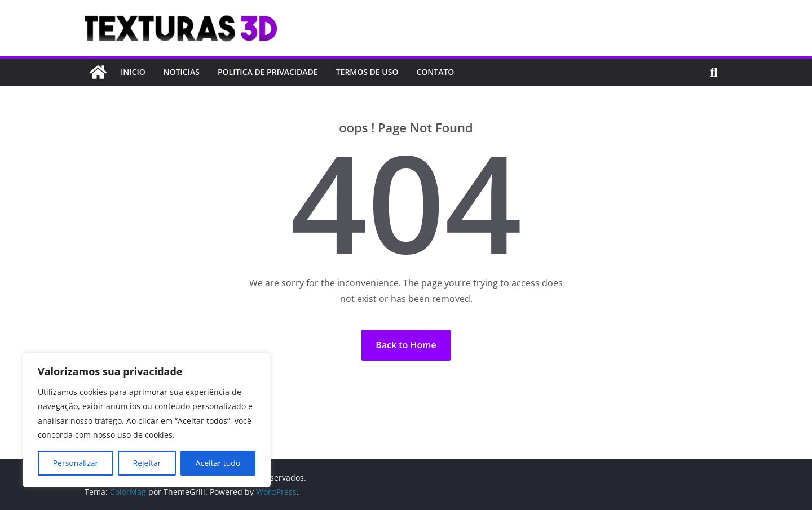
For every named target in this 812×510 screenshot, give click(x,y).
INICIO (133, 72)
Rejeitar (147, 463)
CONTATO (435, 72)
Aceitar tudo (218, 463)
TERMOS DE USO (367, 72)
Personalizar (76, 463)
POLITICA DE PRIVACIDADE (268, 72)
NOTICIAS (182, 72)
